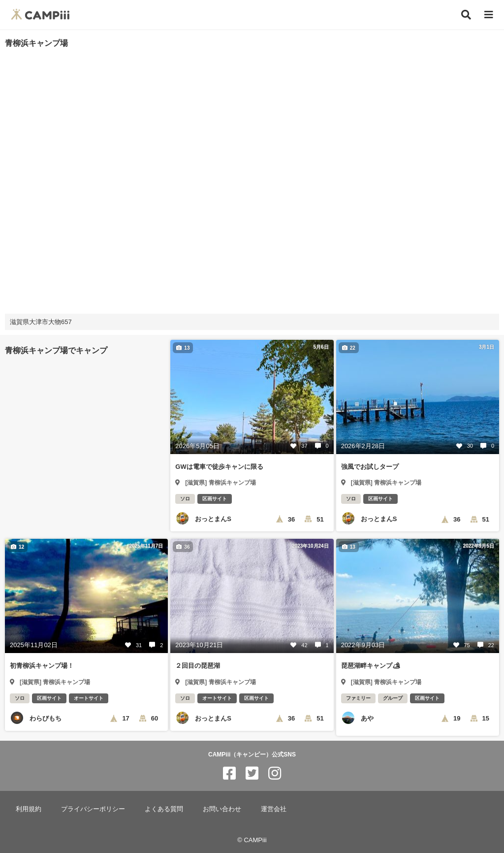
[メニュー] (489, 15)
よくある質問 (164, 809)
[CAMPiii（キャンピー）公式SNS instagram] (275, 773)
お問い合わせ (222, 809)
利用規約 (29, 809)
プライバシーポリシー (93, 809)
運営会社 (274, 809)
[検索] (466, 15)
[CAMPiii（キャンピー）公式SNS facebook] (229, 773)
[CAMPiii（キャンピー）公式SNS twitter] (252, 773)
